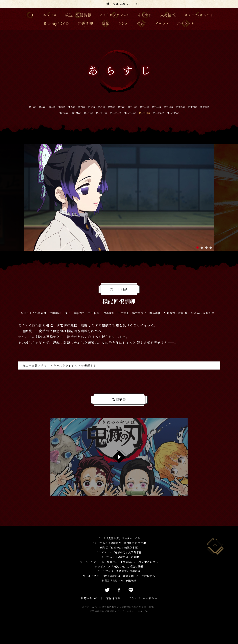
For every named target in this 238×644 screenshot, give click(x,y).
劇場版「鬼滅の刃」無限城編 (119, 587)
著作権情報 (114, 605)
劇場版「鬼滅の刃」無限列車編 (119, 554)
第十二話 (184, 107)
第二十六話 (129, 119)
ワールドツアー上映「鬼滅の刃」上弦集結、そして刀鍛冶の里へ (119, 568)
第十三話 (200, 107)
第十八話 (96, 113)
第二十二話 (166, 113)
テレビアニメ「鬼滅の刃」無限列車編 (119, 559)
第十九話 (113, 113)
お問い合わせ (91, 605)
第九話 (140, 107)
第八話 (127, 107)
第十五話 (48, 113)
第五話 (88, 107)
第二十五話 (109, 119)
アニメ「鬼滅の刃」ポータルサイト (119, 545)
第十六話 (64, 113)
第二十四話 (205, 113)
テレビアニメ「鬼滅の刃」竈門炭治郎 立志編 (119, 549)
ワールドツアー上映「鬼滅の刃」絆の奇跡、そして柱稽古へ (119, 582)
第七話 (114, 107)
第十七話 (80, 113)
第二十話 (129, 113)
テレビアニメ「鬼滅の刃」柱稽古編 (119, 578)
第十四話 (32, 113)
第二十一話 (146, 113)
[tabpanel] (119, 204)
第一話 (37, 107)
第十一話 (167, 107)
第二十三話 (185, 113)
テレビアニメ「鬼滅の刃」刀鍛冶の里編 (119, 573)
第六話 (101, 107)
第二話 (50, 107)
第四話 (75, 107)
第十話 (153, 107)
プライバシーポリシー (142, 605)
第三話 (63, 107)
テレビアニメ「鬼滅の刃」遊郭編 (119, 564)
